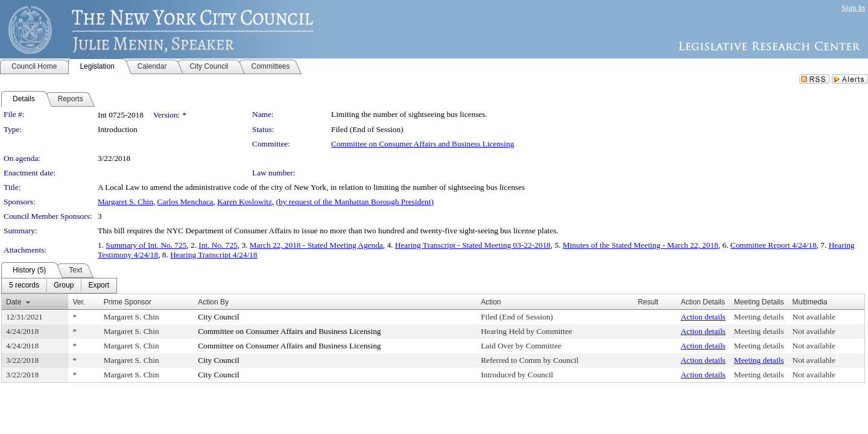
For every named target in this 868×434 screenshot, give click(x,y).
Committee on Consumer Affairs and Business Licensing (423, 144)
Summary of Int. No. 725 (146, 245)
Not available (814, 317)
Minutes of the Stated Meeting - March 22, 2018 (641, 245)
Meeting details (759, 317)
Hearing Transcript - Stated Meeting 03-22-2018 (473, 245)
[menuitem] (24, 286)
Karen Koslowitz (245, 202)
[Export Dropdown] (99, 286)
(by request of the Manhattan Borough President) (355, 202)
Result (648, 302)
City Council (219, 317)
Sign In (853, 8)
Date (14, 302)
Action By (213, 302)
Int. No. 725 (218, 245)
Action (491, 302)
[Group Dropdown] (64, 286)
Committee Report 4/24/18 (774, 245)
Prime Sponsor (128, 302)
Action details (703, 317)
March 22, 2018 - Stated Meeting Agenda (316, 245)
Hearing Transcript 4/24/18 (214, 255)
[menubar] (59, 286)
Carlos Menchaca (185, 202)
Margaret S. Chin (125, 202)
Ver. (79, 302)
